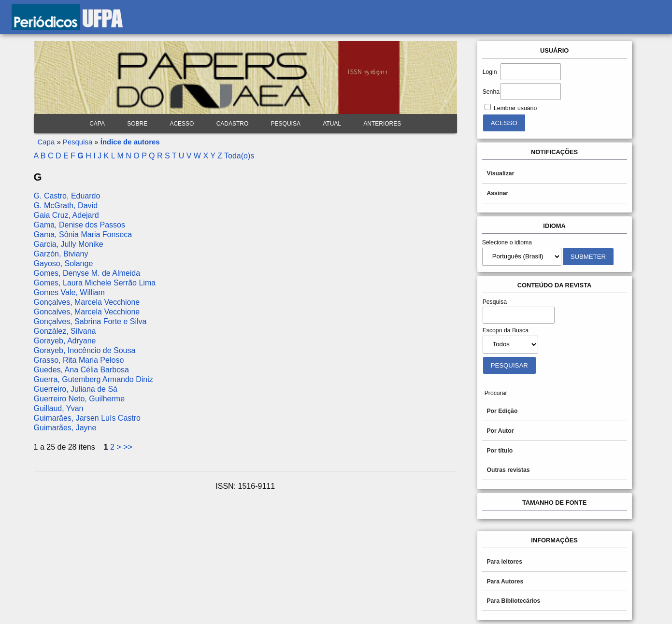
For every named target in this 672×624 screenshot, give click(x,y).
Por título (500, 451)
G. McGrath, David (66, 206)
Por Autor (500, 431)
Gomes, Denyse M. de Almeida (87, 273)
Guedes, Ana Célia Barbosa (81, 370)
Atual (332, 124)
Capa (97, 124)
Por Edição (502, 411)
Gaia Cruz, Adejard (66, 215)
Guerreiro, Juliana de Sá (76, 389)
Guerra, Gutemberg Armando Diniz (93, 379)
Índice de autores (130, 142)
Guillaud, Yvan (59, 408)
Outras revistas (508, 470)
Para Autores (505, 581)
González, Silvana (65, 331)
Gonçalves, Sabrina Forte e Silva (90, 321)
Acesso (182, 124)
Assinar (497, 193)
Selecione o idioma (507, 242)
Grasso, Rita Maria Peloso (79, 360)
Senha (491, 92)
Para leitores (504, 562)
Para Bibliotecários (513, 601)
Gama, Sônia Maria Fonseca (83, 234)
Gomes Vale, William (69, 292)
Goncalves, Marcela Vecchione (87, 312)
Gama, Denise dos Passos (79, 225)
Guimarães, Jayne (65, 428)
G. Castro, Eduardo (67, 196)
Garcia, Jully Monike (69, 244)
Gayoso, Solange (64, 263)
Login (490, 72)
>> (128, 447)
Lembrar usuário (515, 108)
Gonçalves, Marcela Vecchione (87, 302)
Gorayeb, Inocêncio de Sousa (85, 350)
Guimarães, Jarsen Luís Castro (87, 418)
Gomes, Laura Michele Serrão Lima (95, 283)
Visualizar (500, 173)
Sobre (137, 124)
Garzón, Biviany (61, 254)
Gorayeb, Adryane (65, 341)
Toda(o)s (239, 156)
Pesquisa (286, 124)
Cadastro (233, 124)
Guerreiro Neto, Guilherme (79, 399)
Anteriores (382, 124)
